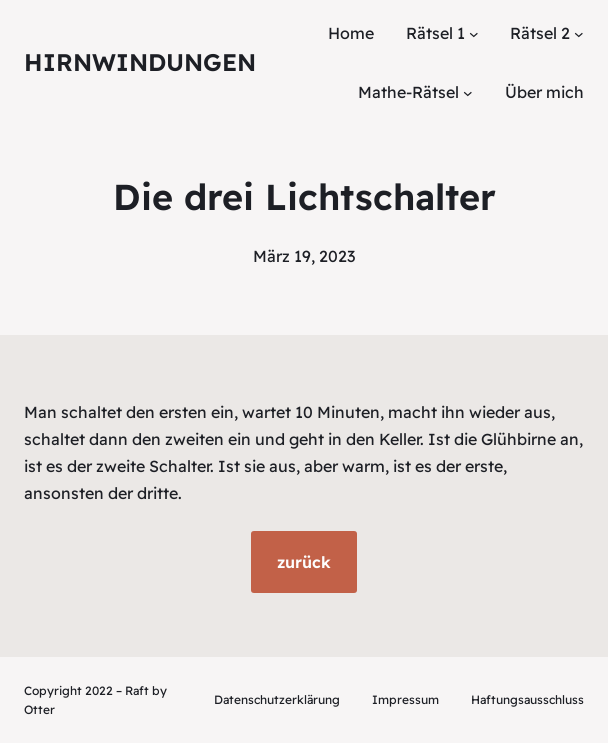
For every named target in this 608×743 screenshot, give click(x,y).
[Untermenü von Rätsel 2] (579, 34)
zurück (304, 562)
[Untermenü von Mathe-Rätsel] (468, 93)
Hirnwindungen (140, 62)
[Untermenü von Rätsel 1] (474, 34)
